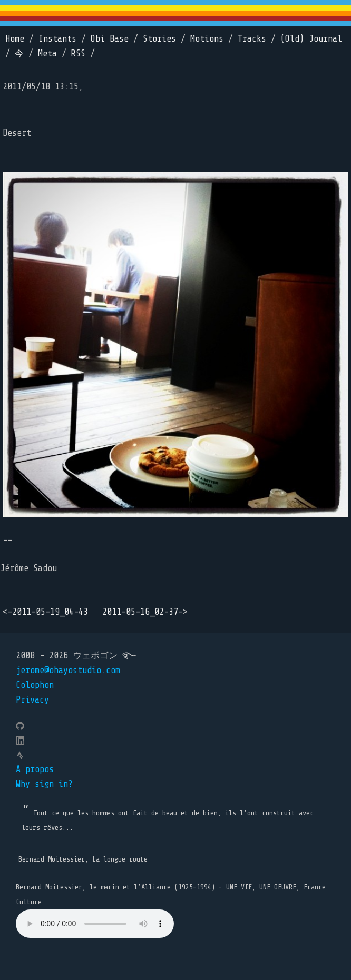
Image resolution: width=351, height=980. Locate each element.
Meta (47, 53)
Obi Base (110, 39)
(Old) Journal (311, 39)
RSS (78, 53)
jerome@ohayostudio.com (68, 670)
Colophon (35, 685)
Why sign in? (44, 784)
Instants (57, 39)
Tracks (252, 39)
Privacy (32, 700)
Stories (159, 39)
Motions (207, 39)
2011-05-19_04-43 (50, 612)
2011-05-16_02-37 (140, 612)
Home (15, 39)
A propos (35, 769)
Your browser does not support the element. (95, 924)
